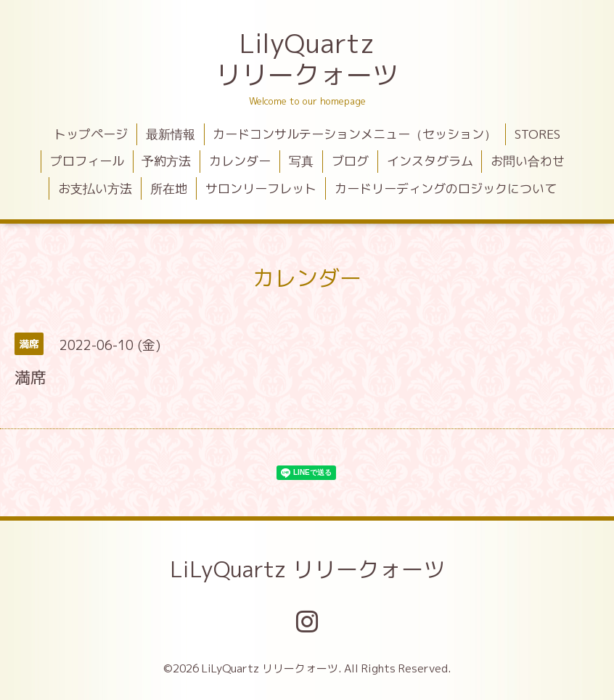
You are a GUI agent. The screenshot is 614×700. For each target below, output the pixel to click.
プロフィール (87, 161)
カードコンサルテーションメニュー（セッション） (355, 134)
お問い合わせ (528, 161)
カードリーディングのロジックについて (446, 188)
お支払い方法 (95, 188)
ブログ (350, 161)
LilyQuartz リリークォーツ (307, 59)
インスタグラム (430, 161)
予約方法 (166, 161)
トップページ (91, 134)
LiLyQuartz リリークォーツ (307, 569)
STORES (537, 134)
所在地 (169, 188)
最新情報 (171, 134)
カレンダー (240, 161)
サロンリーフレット (261, 188)
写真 (301, 161)
